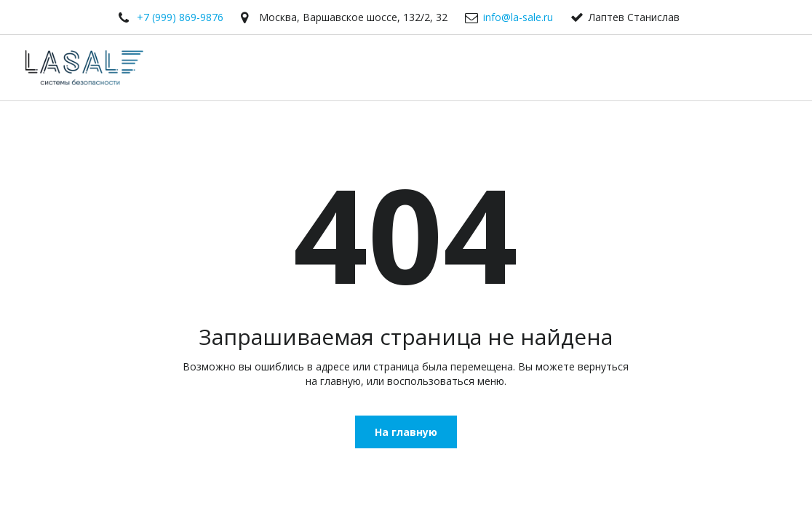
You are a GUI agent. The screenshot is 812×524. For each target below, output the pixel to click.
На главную (406, 432)
